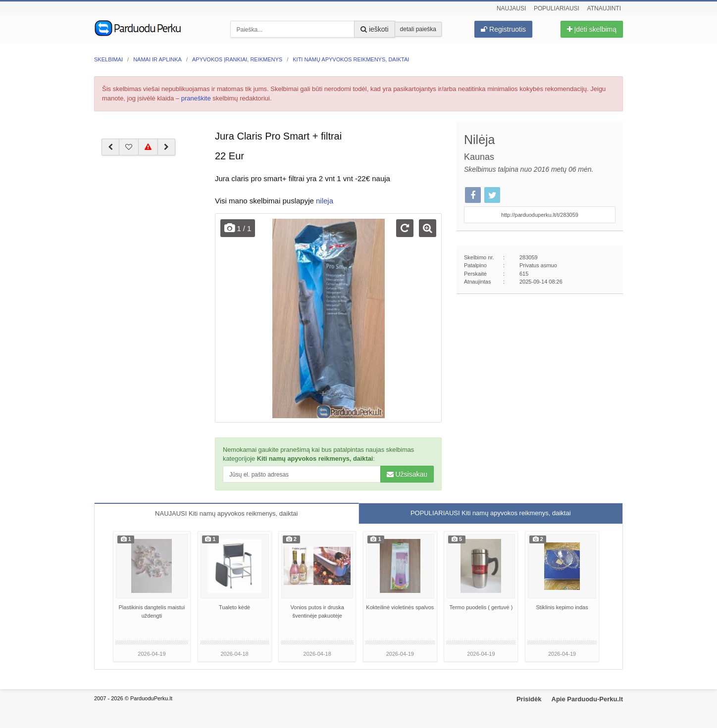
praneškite (196, 98)
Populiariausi (557, 8)
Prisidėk (529, 699)
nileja (325, 201)
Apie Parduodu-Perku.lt (587, 699)
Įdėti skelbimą (592, 29)
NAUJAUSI (226, 513)
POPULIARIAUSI (491, 513)
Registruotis (503, 29)
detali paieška (418, 29)
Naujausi (511, 8)
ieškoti (375, 29)
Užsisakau (407, 474)
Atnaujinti (604, 8)
